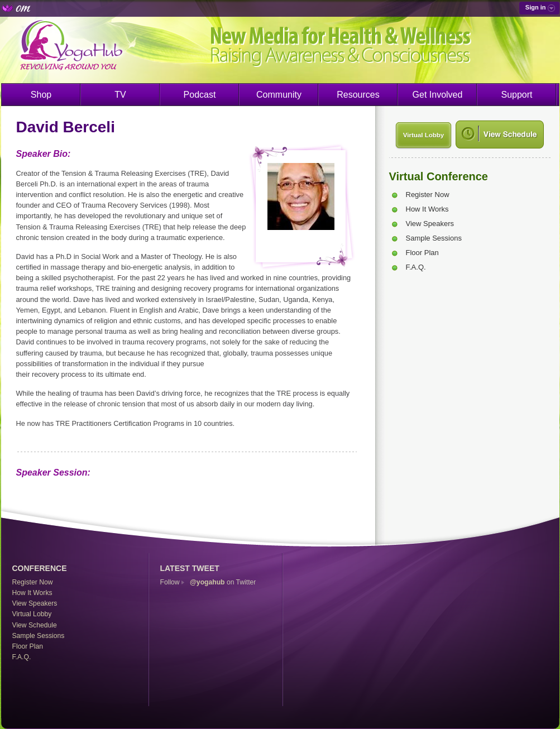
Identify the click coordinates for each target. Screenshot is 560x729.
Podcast (200, 95)
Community (279, 95)
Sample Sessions (434, 238)
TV (120, 95)
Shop (41, 95)
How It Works (427, 209)
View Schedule (35, 625)
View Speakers (430, 224)
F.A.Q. (416, 267)
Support (516, 95)
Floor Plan (422, 253)
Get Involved (438, 95)
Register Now (428, 195)
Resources (358, 95)
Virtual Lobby (423, 135)
